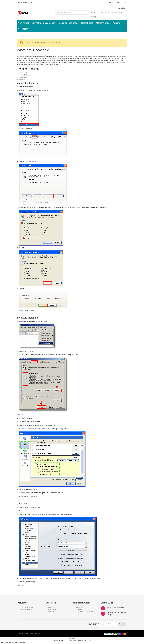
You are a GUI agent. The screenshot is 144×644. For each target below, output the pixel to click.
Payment (51, 607)
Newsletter (92, 624)
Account (94, 12)
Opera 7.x (22, 79)
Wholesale (79, 607)
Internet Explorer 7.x (25, 73)
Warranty (51, 611)
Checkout (114, 12)
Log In (120, 12)
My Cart (107, 12)
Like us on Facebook (26, 607)
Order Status (52, 609)
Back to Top (20, 314)
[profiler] (72, 638)
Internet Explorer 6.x (25, 75)
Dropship (79, 609)
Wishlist (100, 12)
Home (18, 37)
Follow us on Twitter (26, 609)
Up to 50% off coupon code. (85, 611)
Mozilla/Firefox (23, 77)
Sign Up (94, 17)
